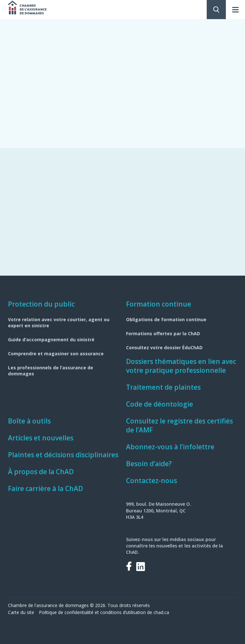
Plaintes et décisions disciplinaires (63, 455)
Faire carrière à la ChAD (45, 488)
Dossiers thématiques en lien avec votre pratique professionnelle (181, 366)
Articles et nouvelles (41, 438)
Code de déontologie (160, 404)
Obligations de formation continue (166, 319)
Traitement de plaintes (163, 387)
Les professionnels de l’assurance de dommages (51, 371)
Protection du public (41, 304)
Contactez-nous (152, 481)
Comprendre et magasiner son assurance (56, 354)
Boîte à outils (29, 421)
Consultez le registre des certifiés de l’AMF (179, 425)
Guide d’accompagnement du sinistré (51, 340)
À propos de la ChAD (41, 472)
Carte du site (21, 612)
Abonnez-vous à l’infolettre (170, 447)
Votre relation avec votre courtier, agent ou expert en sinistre (59, 322)
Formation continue (159, 304)
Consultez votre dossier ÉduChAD (164, 347)
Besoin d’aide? (149, 464)
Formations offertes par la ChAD (163, 333)
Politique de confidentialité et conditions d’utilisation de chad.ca (104, 612)
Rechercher (216, 10)
